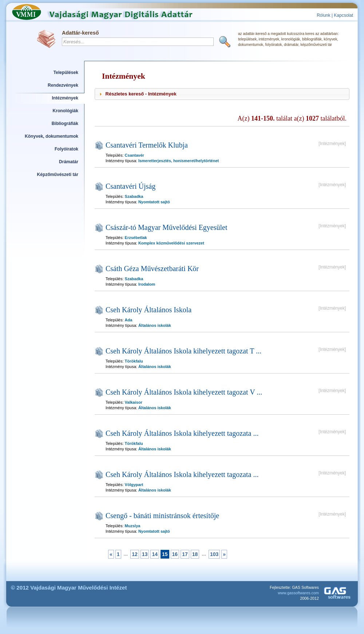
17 (185, 554)
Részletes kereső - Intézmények (141, 94)
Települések (66, 73)
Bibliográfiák (65, 124)
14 (155, 554)
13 (145, 554)
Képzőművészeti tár (58, 175)
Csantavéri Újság (130, 186)
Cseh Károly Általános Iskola (149, 310)
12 (135, 554)
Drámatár (69, 162)
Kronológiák (66, 111)
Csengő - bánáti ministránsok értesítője (162, 516)
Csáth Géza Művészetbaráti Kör (152, 269)
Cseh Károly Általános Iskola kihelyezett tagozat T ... (183, 351)
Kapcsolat (343, 15)
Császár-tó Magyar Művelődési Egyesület (167, 227)
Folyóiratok (66, 149)
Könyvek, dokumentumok (52, 136)
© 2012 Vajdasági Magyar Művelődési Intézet (69, 588)
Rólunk (323, 15)
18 (195, 554)
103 (214, 554)
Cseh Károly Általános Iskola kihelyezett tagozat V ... (184, 392)
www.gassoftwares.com (298, 593)
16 (175, 554)
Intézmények (65, 98)
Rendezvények (63, 85)
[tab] (222, 94)
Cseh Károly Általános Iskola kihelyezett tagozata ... (182, 433)
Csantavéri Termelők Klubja (147, 145)
